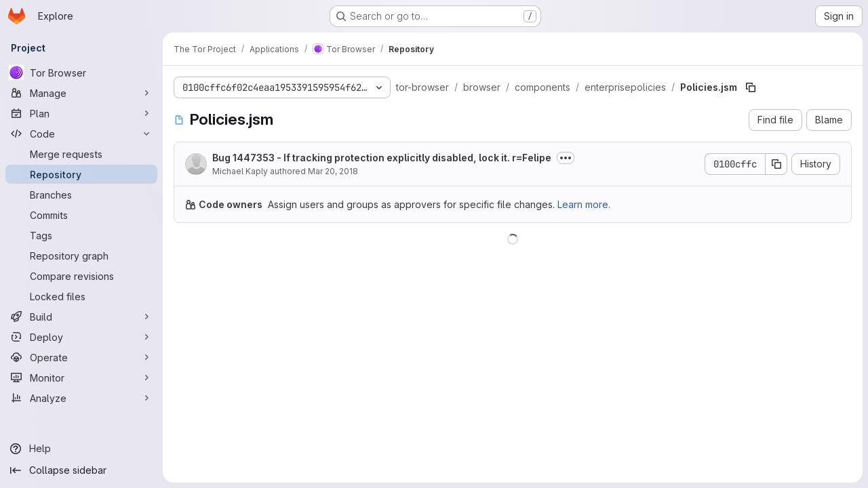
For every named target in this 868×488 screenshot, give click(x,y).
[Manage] (81, 93)
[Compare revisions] (81, 276)
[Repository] (81, 174)
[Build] (81, 317)
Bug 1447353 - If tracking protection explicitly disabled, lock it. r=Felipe (382, 158)
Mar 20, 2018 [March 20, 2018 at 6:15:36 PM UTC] (333, 171)
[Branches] (81, 195)
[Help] (81, 449)
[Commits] (81, 215)
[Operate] (81, 357)
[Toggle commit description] (566, 158)
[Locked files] (81, 296)
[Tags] (81, 235)
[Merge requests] (81, 154)
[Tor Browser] (81, 73)
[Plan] (81, 113)
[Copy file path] (751, 87)
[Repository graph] (81, 256)
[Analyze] (81, 398)
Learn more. (584, 204)
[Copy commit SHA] (776, 164)
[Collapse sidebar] (81, 470)
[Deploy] (81, 337)
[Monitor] (81, 378)
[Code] (81, 134)
